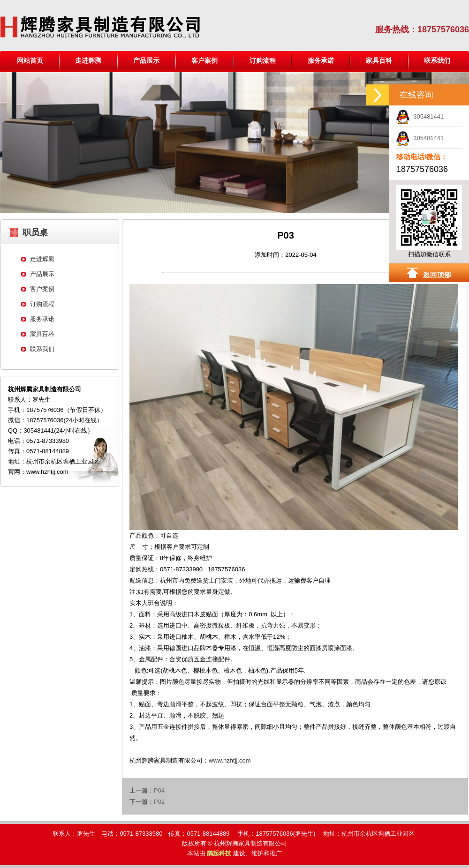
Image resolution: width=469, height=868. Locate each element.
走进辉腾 (88, 60)
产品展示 (146, 60)
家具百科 (379, 60)
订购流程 (263, 60)
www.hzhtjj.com (230, 760)
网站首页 (30, 60)
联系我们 (437, 60)
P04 (159, 790)
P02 (159, 802)
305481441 (420, 116)
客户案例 (204, 60)
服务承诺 (321, 60)
